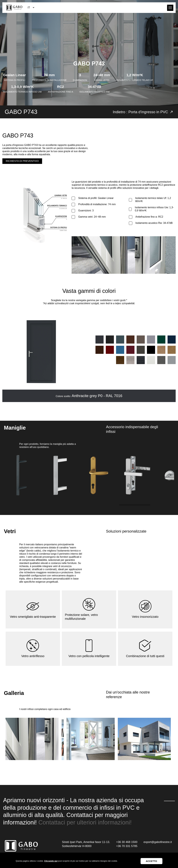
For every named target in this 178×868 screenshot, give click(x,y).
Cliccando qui (51, 861)
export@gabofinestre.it (158, 842)
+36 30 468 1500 (127, 842)
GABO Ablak (14, 8)
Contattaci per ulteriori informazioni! (85, 822)
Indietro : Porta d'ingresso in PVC (143, 112)
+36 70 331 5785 (127, 846)
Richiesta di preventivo (22, 161)
